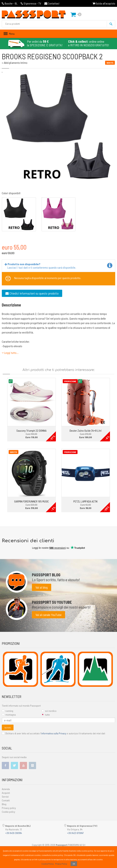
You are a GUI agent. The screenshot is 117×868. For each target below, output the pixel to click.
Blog (4, 804)
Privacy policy (9, 808)
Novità (14, 452)
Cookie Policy (48, 864)
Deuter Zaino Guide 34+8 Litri (86, 430)
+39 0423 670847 (75, 833)
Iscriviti (8, 727)
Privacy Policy (61, 864)
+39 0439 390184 (14, 833)
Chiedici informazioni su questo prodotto (32, 293)
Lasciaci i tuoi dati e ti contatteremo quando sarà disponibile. (41, 266)
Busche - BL (10, 3)
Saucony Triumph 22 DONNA (31, 430)
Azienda (6, 789)
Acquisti (6, 793)
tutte (46, 715)
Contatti (6, 800)
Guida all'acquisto (104, 3)
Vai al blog (42, 587)
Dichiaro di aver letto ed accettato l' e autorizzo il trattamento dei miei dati (53, 733)
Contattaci (52, 3)
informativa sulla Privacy (54, 733)
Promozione (70, 381)
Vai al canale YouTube (48, 615)
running (7, 711)
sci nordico (49, 711)
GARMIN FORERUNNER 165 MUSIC (32, 501)
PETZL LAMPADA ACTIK (86, 501)
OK (74, 864)
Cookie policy (8, 812)
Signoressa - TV (31, 3)
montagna (9, 715)
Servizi (5, 797)
